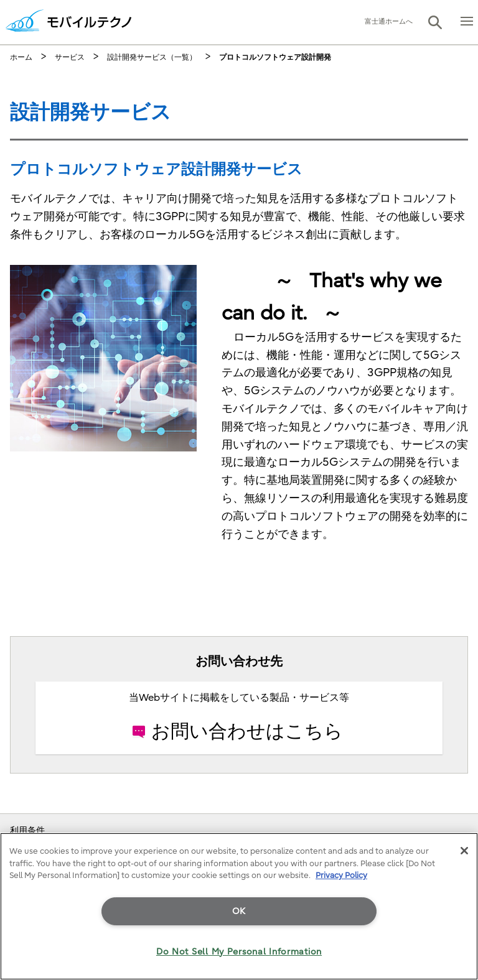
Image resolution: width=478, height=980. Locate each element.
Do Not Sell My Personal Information (239, 952)
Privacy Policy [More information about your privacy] (341, 875)
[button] (435, 22)
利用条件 (27, 830)
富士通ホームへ (389, 21)
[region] (239, 906)
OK (239, 911)
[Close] (464, 851)
